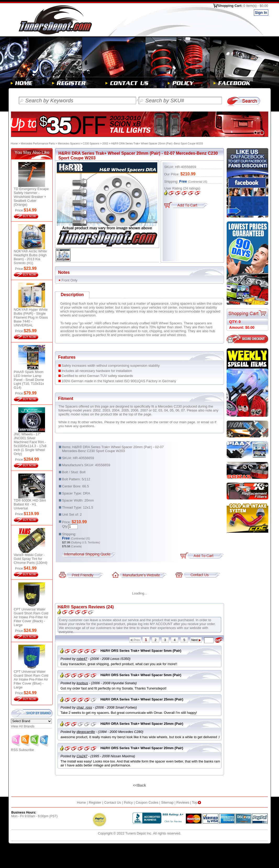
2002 (105, 144)
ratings (192, 188)
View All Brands (23, 726)
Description (72, 295)
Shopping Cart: (243, 6)
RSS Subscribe (30, 748)
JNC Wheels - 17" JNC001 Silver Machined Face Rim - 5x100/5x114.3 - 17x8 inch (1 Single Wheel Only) (30, 444)
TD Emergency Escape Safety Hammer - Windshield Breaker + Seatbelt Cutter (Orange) (31, 197)
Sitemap (168, 802)
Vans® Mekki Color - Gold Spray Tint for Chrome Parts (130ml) (31, 559)
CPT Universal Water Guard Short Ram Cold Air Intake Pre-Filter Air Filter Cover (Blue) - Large (31, 679)
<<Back (139, 785)
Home (15, 144)
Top (197, 802)
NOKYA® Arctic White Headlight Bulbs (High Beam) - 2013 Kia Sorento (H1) (30, 257)
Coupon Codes (147, 802)
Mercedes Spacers (69, 144)
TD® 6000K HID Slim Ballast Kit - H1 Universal (30, 504)
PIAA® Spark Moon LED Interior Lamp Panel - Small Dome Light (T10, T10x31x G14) (29, 380)
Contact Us (113, 802)
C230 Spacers (91, 144)
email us (207, 422)
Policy (128, 802)
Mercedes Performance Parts (38, 144)
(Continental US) (198, 182)
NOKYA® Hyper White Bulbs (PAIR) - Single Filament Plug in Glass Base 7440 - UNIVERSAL (31, 317)
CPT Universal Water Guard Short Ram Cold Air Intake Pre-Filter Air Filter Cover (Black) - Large (31, 617)
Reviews (183, 802)
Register (95, 802)
